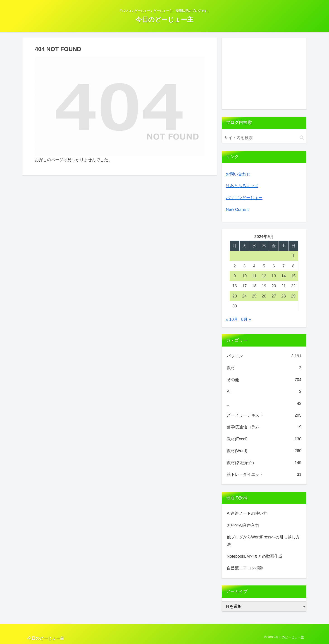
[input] (264, 138)
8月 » (246, 319)
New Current (237, 210)
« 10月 (232, 319)
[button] (302, 138)
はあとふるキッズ (242, 186)
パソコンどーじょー (244, 198)
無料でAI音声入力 (243, 525)
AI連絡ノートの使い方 (247, 513)
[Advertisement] (264, 73)
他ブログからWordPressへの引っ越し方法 (263, 541)
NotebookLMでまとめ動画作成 (255, 556)
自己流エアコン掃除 (245, 568)
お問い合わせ (238, 174)
